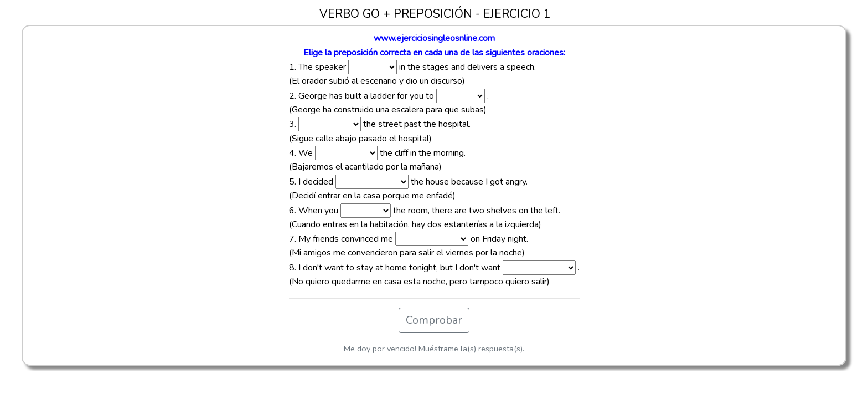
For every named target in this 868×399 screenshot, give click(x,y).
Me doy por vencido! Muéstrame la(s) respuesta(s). (434, 349)
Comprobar (434, 320)
